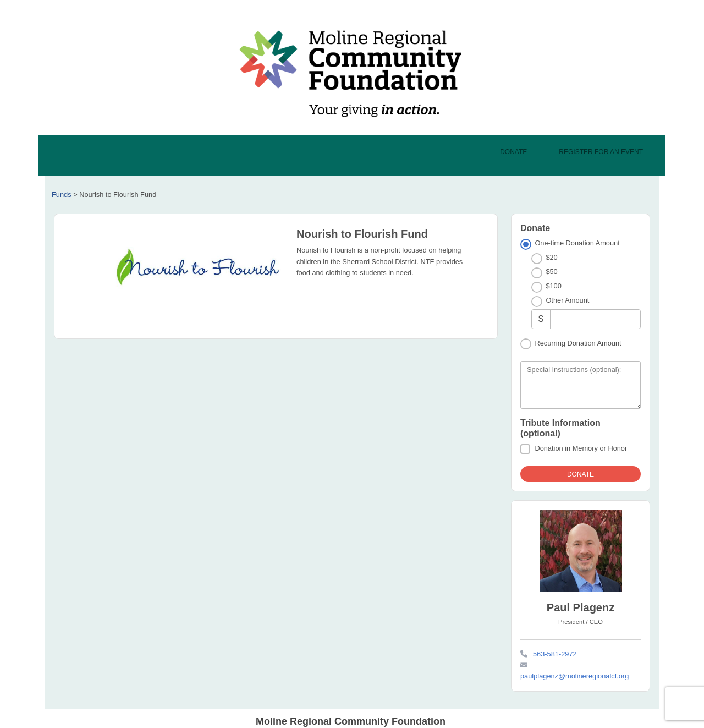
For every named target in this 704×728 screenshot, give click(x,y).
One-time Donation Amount (577, 243)
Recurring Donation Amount (578, 343)
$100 (553, 286)
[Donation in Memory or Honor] (525, 449)
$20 (551, 257)
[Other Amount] (595, 319)
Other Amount (567, 300)
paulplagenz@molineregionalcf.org (574, 676)
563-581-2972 (555, 654)
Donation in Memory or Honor (581, 448)
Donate (513, 152)
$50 (551, 272)
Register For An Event (601, 152)
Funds (62, 195)
